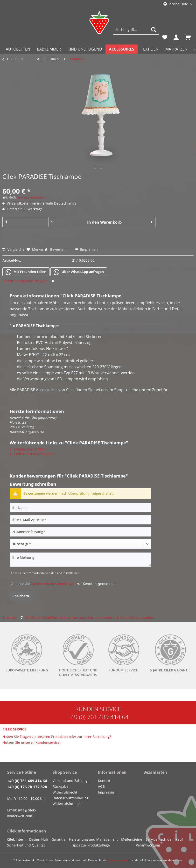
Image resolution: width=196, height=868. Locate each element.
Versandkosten (118, 860)
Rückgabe (60, 786)
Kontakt (104, 781)
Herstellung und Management (93, 839)
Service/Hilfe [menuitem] (176, 4)
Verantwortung (148, 845)
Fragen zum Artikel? (28, 449)
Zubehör (14, 617)
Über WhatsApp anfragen (79, 272)
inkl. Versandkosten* (31, 197)
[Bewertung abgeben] (80, 544)
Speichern (21, 596)
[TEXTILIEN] (150, 49)
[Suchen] (154, 30)
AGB (101, 786)
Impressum (107, 792)
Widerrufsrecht (65, 792)
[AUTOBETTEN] (18, 49)
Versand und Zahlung (70, 781)
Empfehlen (86, 249)
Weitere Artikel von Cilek (31, 454)
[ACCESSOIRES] (122, 49)
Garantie (58, 839)
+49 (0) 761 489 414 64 (98, 717)
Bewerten (56, 249)
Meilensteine (132, 839)
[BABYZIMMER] (49, 49)
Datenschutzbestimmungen (53, 584)
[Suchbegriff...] (136, 30)
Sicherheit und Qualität (26, 845)
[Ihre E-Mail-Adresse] (80, 520)
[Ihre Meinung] (80, 560)
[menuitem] (136, 32)
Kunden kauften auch (69, 617)
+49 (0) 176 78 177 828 (27, 787)
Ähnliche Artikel (38, 617)
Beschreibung (14, 281)
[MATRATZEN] (176, 49)
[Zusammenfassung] (80, 532)
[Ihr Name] (80, 508)
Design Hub (39, 839)
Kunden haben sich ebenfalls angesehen (121, 617)
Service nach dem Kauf (164, 839)
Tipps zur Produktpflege (91, 845)
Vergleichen (14, 249)
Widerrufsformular (68, 804)
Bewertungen (41, 281)
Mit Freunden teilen (26, 272)
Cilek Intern (16, 839)
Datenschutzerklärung (71, 798)
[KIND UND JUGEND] (85, 49)
